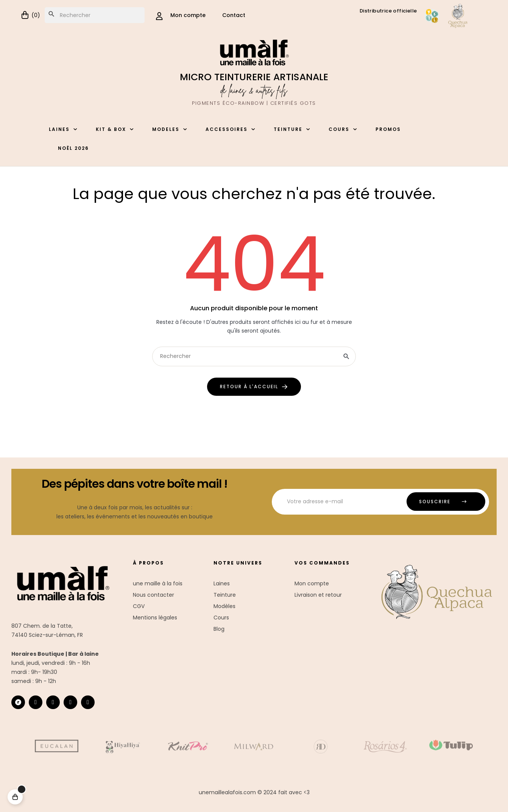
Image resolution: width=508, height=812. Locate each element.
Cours (221, 618)
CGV (139, 606)
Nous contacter (153, 595)
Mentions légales (155, 618)
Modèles (224, 606)
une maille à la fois (158, 583)
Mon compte (312, 583)
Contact (234, 15)
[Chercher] (95, 15)
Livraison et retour (318, 595)
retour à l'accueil (249, 387)
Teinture (225, 595)
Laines (222, 583)
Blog (219, 629)
